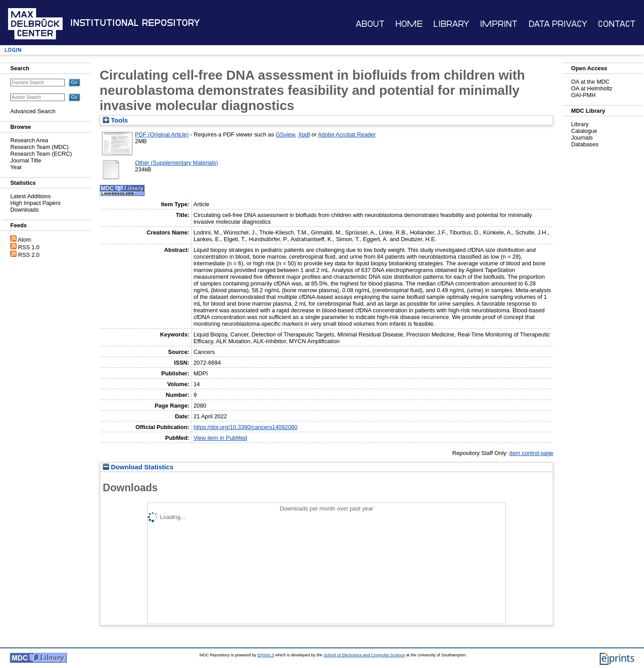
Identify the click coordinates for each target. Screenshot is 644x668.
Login (13, 50)
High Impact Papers (35, 203)
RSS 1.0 (29, 247)
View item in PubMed (220, 438)
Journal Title (26, 160)
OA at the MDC (590, 82)
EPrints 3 (265, 655)
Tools (115, 120)
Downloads (24, 210)
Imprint (499, 24)
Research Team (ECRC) (41, 154)
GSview (285, 134)
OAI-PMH (583, 95)
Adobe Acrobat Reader (347, 134)
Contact (617, 24)
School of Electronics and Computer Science (364, 655)
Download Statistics (138, 467)
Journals (582, 138)
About (370, 24)
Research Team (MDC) (40, 147)
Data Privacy (558, 24)
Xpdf (304, 134)
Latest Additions (30, 196)
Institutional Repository (135, 23)
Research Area (29, 140)
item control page (531, 453)
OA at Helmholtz (592, 88)
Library (451, 24)
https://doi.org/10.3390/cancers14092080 (246, 427)
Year (16, 167)
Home (409, 24)
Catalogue (584, 131)
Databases (585, 144)
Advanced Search (33, 111)
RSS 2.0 (29, 255)
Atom (25, 240)
